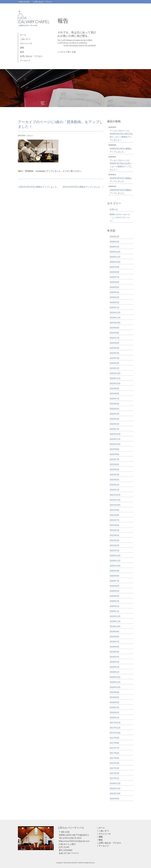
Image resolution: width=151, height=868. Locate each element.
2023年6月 (115, 404)
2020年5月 (115, 591)
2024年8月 (115, 333)
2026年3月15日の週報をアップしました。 (121, 192)
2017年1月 (115, 778)
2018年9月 (115, 692)
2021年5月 (115, 530)
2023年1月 (115, 429)
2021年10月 (115, 505)
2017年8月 (115, 743)
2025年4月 (115, 292)
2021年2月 (115, 545)
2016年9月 (115, 799)
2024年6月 (115, 343)
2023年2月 (115, 424)
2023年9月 (115, 388)
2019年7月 (115, 642)
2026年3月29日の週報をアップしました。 (121, 150)
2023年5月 (115, 409)
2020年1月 (115, 611)
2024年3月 (115, 358)
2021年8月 (115, 515)
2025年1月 (115, 307)
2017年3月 (115, 768)
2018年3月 (115, 707)
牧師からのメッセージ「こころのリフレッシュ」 (120, 217)
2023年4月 (115, 414)
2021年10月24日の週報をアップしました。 (83, 187)
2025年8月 (115, 272)
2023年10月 (115, 383)
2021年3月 (115, 540)
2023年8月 (115, 394)
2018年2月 (115, 713)
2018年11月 (115, 682)
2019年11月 (115, 621)
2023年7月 (115, 399)
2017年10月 (115, 733)
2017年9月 (115, 738)
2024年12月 (115, 313)
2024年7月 (115, 338)
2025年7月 (115, 277)
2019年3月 (115, 662)
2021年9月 (115, 510)
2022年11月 (115, 439)
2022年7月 (115, 459)
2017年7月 (115, 748)
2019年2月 (115, 667)
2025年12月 (115, 252)
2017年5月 (115, 758)
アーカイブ (25, 61)
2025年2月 (115, 302)
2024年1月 (115, 368)
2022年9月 (115, 449)
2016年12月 (115, 783)
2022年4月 (115, 475)
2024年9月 (115, 328)
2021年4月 (115, 535)
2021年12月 (115, 495)
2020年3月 (115, 601)
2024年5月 (115, 348)
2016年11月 (115, 788)
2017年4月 (115, 763)
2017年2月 (115, 773)
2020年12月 (115, 556)
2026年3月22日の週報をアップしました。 (121, 180)
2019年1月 (115, 672)
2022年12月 (115, 434)
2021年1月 (115, 551)
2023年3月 (115, 419)
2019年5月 (115, 652)
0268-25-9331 (24, 2)
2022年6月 (115, 464)
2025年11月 (115, 257)
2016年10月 (115, 794)
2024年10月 (115, 323)
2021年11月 (115, 500)
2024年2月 (115, 363)
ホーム (23, 35)
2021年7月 (115, 520)
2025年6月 (115, 282)
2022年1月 (115, 490)
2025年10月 (115, 262)
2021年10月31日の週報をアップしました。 (38, 187)
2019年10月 (115, 626)
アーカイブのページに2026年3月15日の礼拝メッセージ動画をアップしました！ (121, 165)
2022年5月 (115, 470)
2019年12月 (115, 616)
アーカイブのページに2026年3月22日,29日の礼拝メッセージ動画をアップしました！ (121, 135)
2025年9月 (115, 267)
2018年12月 (115, 677)
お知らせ (30, 136)
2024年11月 (115, 318)
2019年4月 (115, 657)
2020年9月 (115, 571)
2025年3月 (115, 297)
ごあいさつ (25, 39)
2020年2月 (115, 606)
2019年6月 (115, 647)
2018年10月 (115, 687)
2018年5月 (115, 702)
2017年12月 (115, 723)
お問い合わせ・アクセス (42, 2)
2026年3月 (115, 242)
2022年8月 (115, 454)
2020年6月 (115, 586)
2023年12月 (115, 373)
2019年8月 (115, 637)
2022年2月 (115, 485)
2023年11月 (115, 378)
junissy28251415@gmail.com (76, 841)
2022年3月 (115, 480)
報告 (22, 52)
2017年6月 (115, 753)
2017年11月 (115, 728)
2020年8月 (115, 576)
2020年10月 (115, 566)
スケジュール (26, 43)
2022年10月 (115, 444)
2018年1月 (115, 718)
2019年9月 (115, 632)
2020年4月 (115, 596)
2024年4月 (115, 353)
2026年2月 (115, 247)
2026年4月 (115, 237)
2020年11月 (115, 561)
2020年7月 (115, 581)
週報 (22, 48)
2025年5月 (115, 287)
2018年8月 (115, 697)
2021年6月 (115, 525)
